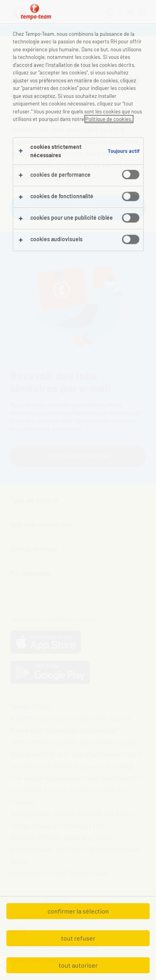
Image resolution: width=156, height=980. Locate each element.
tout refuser (78, 938)
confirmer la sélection (78, 911)
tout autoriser (78, 965)
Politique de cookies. (109, 119)
